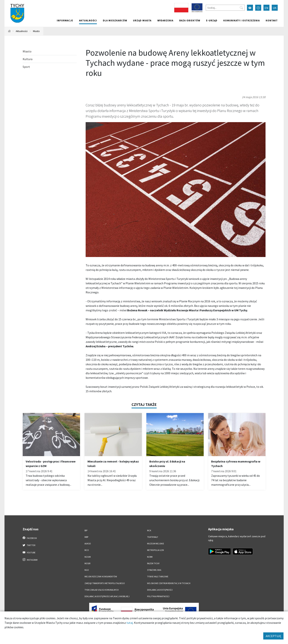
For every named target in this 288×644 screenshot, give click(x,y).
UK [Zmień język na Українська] (275, 8)
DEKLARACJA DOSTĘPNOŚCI (160, 590)
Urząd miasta (142, 20)
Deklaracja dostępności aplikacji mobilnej (107, 596)
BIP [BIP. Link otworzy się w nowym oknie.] (86, 530)
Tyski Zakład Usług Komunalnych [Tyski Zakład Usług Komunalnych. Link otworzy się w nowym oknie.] (102, 590)
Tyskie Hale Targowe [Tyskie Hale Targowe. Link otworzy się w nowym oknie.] (158, 577)
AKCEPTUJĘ (273, 636)
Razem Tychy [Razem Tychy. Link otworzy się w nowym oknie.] (153, 563)
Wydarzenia (165, 20)
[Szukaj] (225, 8)
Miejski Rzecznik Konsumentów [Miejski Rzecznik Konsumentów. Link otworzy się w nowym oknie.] (101, 577)
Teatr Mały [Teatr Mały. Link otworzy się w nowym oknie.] (153, 537)
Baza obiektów (190, 20)
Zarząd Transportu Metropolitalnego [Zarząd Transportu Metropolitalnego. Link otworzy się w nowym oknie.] (105, 583)
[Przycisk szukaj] (241, 8)
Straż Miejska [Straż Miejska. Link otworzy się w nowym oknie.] (154, 570)
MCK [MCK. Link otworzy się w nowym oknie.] (149, 530)
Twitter (29, 545)
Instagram (30, 560)
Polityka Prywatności (158, 596)
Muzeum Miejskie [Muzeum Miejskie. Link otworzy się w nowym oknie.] (156, 544)
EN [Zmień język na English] (266, 8)
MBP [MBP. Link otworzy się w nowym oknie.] (86, 537)
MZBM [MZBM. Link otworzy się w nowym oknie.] (150, 557)
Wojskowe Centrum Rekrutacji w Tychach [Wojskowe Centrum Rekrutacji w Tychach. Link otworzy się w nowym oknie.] (169, 583)
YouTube (29, 552)
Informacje (65, 20)
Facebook (30, 538)
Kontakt (272, 20)
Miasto (36, 31)
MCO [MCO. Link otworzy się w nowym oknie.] (87, 550)
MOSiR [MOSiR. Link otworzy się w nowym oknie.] (87, 563)
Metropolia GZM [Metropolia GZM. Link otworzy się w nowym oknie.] (155, 550)
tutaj (130, 623)
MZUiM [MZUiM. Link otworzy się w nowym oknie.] (88, 557)
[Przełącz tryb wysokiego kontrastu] (250, 8)
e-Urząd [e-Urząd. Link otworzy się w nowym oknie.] (212, 20)
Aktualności (88, 20)
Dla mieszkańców (115, 20)
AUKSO (88, 544)
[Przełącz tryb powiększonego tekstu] (258, 8)
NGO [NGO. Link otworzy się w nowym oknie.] (87, 570)
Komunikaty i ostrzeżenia (242, 20)
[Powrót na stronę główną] (9, 31)
